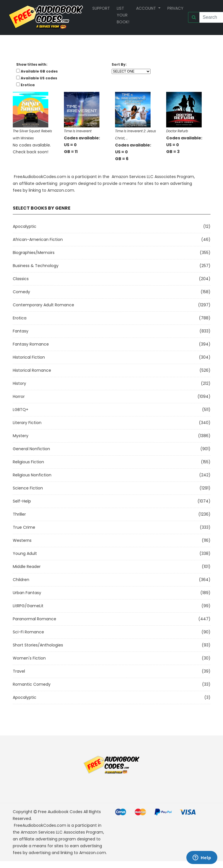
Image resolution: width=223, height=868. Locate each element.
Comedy (21, 292)
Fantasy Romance (31, 344)
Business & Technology (36, 266)
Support (101, 8)
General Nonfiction (31, 449)
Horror (19, 396)
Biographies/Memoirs (34, 253)
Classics (21, 279)
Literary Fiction (27, 423)
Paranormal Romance (35, 619)
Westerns (22, 540)
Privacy (175, 8)
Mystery (21, 436)
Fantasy (21, 331)
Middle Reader (27, 567)
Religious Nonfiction (32, 475)
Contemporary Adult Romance (43, 305)
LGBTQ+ (21, 410)
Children (21, 580)
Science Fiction (28, 488)
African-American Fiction (38, 239)
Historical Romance (32, 370)
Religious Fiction (28, 462)
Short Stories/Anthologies (38, 645)
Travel (19, 671)
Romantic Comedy (32, 684)
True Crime (24, 527)
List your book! (123, 15)
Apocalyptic (25, 226)
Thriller (19, 514)
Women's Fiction (29, 658)
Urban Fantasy (27, 593)
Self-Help (22, 501)
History (19, 383)
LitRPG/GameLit (28, 606)
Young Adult (25, 553)
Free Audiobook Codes (60, 812)
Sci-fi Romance (28, 632)
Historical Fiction (29, 357)
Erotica (20, 318)
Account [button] (147, 8)
